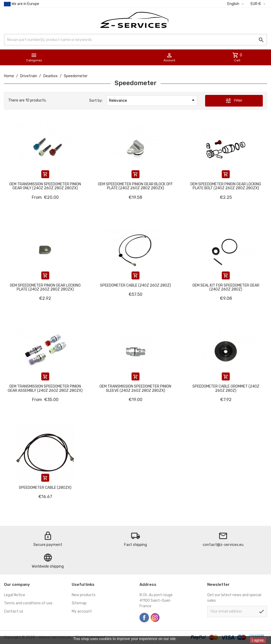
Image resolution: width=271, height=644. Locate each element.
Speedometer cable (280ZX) (45, 488)
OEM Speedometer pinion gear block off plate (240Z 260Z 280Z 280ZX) (135, 186)
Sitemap (79, 603)
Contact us (14, 611)
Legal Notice (15, 595)
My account (82, 611)
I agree (258, 640)
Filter (234, 101)
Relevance (153, 100)
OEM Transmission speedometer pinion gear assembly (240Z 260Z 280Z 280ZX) (45, 388)
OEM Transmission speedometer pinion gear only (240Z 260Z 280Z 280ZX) (45, 186)
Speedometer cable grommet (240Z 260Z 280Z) (226, 388)
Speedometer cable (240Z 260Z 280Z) (135, 285)
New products (84, 595)
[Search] (135, 40)
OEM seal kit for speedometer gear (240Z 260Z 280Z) (226, 287)
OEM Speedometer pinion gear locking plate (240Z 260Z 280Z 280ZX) (45, 287)
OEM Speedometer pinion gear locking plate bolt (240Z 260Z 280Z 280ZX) (226, 186)
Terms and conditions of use (28, 603)
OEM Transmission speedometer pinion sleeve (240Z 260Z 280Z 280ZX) (135, 388)
